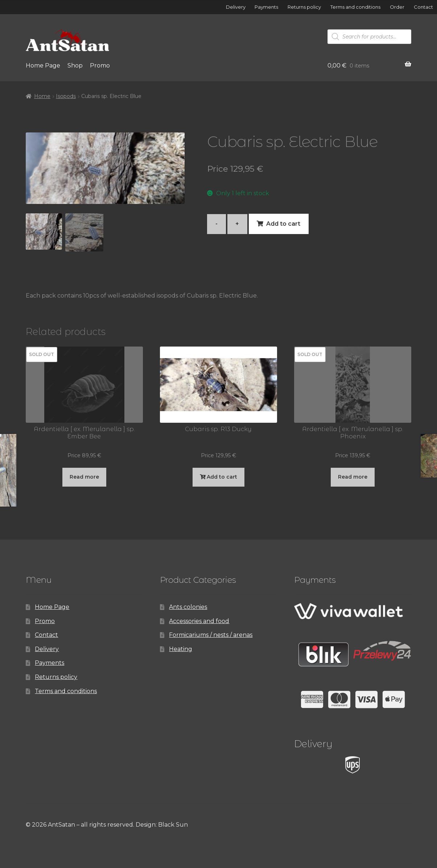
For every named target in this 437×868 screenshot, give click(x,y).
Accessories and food (199, 621)
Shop (75, 65)
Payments (266, 7)
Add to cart (283, 224)
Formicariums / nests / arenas (211, 635)
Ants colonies (188, 607)
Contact (423, 7)
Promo (100, 65)
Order (397, 7)
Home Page (43, 65)
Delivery (236, 7)
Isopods (66, 96)
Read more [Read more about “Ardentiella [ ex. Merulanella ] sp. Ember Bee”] (84, 477)
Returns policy (304, 7)
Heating (181, 649)
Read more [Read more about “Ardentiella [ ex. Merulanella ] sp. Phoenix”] (353, 477)
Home (42, 96)
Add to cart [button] (222, 477)
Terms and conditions (355, 7)
